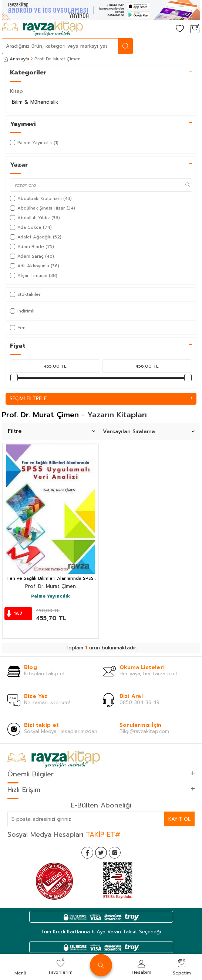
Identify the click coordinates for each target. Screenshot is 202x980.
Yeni (18, 328)
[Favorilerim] (180, 29)
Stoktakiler (25, 294)
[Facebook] (87, 853)
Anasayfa (16, 59)
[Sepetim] (195, 29)
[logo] (42, 29)
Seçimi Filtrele (101, 399)
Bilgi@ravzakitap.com (144, 731)
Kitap (16, 91)
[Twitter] (101, 853)
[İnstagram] (115, 853)
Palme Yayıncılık (50, 596)
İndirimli (22, 311)
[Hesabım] (165, 29)
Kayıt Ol (179, 819)
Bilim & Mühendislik (35, 102)
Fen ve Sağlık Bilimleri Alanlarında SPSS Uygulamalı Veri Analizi (50, 579)
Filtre (51, 431)
